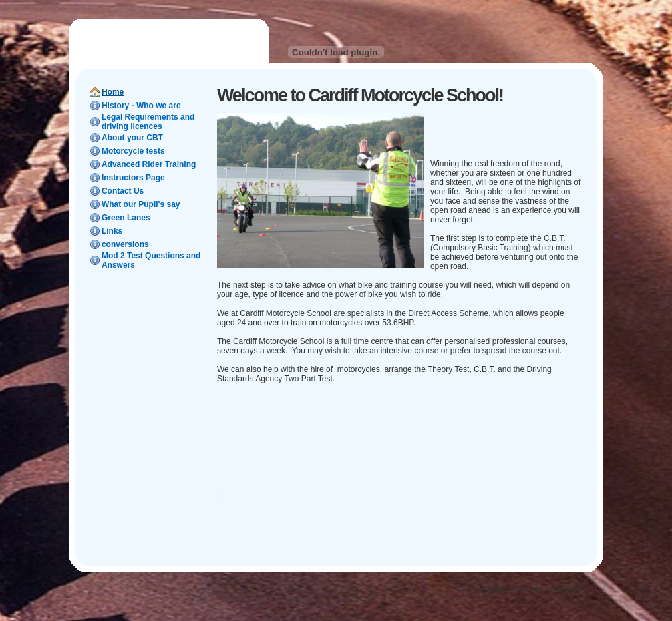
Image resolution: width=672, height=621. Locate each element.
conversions (125, 244)
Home (113, 92)
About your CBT (132, 138)
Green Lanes (126, 218)
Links (112, 231)
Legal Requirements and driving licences (148, 122)
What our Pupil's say (141, 204)
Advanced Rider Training (149, 164)
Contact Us (123, 191)
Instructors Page (133, 178)
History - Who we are (141, 106)
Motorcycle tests (133, 151)
